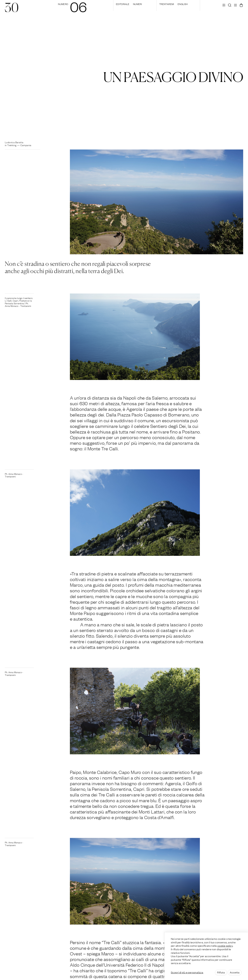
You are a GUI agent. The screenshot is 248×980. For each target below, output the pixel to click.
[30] (12, 10)
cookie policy (225, 946)
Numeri (137, 4)
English (183, 4)
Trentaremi (167, 4)
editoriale (123, 4)
